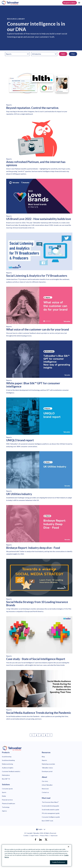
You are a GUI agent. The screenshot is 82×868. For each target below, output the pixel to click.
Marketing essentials (48, 764)
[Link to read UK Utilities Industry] (39, 477)
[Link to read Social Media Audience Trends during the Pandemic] (39, 696)
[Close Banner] (68, 847)
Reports (44, 760)
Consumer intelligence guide (51, 817)
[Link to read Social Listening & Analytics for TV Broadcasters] (39, 258)
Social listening (7, 757)
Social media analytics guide (50, 810)
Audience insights (8, 768)
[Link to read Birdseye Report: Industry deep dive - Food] (39, 531)
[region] (37, 855)
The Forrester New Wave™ (50, 802)
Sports (4, 792)
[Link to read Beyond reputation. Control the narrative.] (39, 91)
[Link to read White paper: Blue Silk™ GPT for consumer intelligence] (39, 368)
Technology (6, 807)
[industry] (44, 54)
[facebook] (35, 840)
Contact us (45, 792)
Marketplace (6, 775)
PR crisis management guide (51, 813)
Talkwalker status (47, 768)
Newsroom (45, 789)
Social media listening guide (50, 806)
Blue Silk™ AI (6, 779)
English (41, 829)
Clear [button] (73, 54)
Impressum (54, 836)
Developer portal (47, 771)
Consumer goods (7, 789)
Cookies (26, 836)
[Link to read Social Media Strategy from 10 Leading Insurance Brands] (39, 586)
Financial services (7, 800)
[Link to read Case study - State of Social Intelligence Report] (39, 642)
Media (4, 796)
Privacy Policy (44, 836)
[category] (17, 54)
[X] (46, 840)
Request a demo (70, 3)
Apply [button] (63, 54)
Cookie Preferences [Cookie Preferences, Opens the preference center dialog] (59, 862)
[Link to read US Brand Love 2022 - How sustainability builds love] (39, 205)
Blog (43, 757)
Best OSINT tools (48, 821)
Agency (4, 811)
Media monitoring (7, 764)
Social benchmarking (8, 760)
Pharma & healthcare (9, 803)
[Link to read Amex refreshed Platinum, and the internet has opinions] (39, 148)
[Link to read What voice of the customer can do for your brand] (39, 312)
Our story (45, 781)
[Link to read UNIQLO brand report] (39, 423)
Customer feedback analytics (11, 771)
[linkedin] (40, 840)
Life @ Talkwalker (47, 785)
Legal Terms (34, 836)
